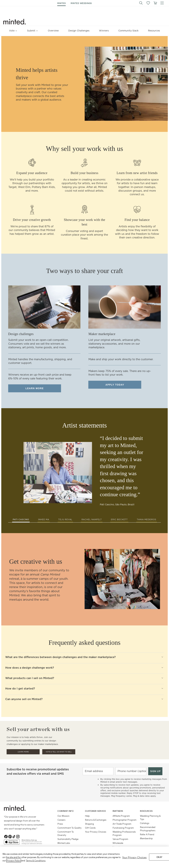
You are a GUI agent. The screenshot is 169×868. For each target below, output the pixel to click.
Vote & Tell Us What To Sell (59, 752)
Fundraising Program (123, 828)
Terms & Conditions (36, 865)
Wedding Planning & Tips (150, 817)
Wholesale (118, 843)
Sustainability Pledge (68, 839)
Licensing (117, 847)
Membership (146, 838)
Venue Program (120, 839)
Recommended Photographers (148, 829)
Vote (13, 30)
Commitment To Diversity (66, 833)
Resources (154, 31)
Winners (104, 31)
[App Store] (12, 843)
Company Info (66, 811)
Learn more (35, 388)
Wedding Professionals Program (124, 833)
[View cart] (155, 3)
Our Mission (63, 816)
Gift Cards (90, 828)
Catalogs (145, 823)
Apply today (115, 385)
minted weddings (81, 3)
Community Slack (128, 31)
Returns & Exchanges (96, 820)
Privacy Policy (14, 865)
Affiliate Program (121, 816)
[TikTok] (14, 837)
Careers (61, 820)
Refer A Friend (147, 834)
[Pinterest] (10, 837)
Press (60, 824)
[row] (84, 84)
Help (87, 816)
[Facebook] (6, 837)
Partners (118, 811)
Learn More (23, 752)
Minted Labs (64, 843)
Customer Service (95, 811)
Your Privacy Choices (96, 832)
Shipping (89, 824)
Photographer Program (125, 820)
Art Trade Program (122, 824)
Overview (53, 31)
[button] (141, 3)
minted (61, 3)
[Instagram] (18, 837)
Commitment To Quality (69, 828)
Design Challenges (79, 31)
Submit (33, 30)
